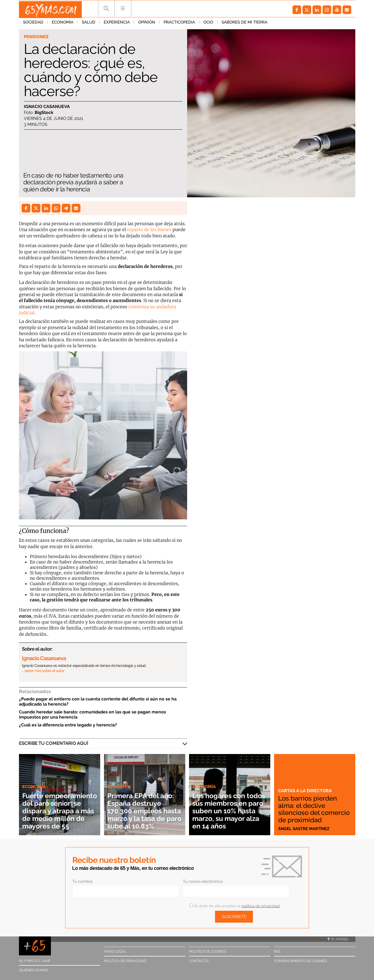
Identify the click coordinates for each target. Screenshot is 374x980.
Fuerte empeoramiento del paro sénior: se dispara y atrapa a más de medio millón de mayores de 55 (58, 803)
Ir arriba (338, 939)
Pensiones (37, 37)
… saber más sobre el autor (43, 671)
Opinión (147, 24)
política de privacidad (261, 906)
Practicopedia (179, 24)
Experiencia (117, 24)
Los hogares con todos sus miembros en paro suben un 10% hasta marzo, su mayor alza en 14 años (229, 807)
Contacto (199, 961)
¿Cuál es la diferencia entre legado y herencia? (68, 725)
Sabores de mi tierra (244, 24)
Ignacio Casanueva (47, 107)
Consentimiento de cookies (300, 961)
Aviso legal (115, 951)
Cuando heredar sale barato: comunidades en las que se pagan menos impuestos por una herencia (92, 714)
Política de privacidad (125, 961)
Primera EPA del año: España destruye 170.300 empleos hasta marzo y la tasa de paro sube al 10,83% (143, 807)
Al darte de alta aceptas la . (235, 906)
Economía (63, 24)
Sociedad (33, 24)
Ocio (208, 24)
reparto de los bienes (149, 230)
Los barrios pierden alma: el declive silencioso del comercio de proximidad (310, 806)
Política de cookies (208, 951)
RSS (277, 951)
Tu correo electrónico (203, 881)
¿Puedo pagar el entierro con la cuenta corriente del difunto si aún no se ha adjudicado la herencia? (98, 702)
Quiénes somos (33, 970)
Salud (89, 24)
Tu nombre (83, 881)
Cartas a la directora (305, 784)
